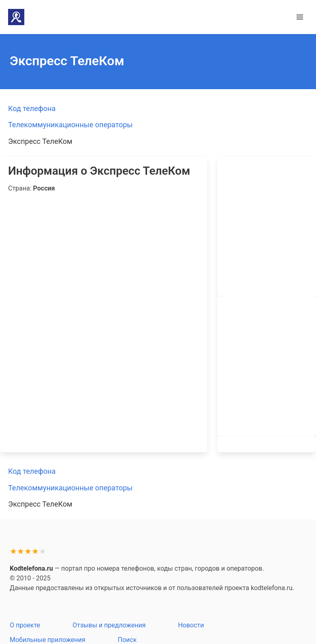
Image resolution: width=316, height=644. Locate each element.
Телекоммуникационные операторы (70, 125)
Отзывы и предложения (109, 625)
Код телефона (32, 108)
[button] (300, 17)
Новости (191, 625)
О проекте (25, 625)
